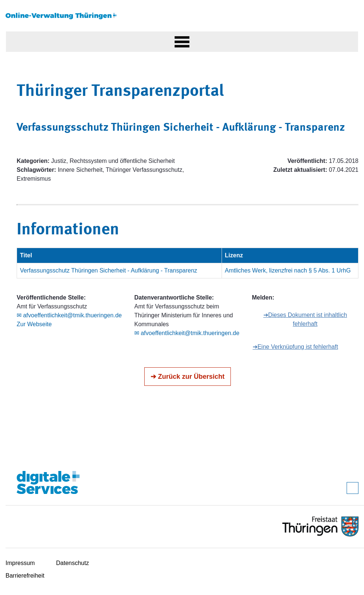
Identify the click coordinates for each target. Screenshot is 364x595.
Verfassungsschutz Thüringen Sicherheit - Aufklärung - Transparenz (109, 270)
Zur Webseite (34, 324)
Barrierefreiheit (25, 576)
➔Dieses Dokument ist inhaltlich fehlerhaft (305, 319)
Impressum (20, 563)
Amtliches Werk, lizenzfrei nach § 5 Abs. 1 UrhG (288, 270)
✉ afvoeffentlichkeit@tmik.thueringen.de (69, 315)
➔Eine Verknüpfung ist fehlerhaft (295, 347)
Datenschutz (73, 563)
